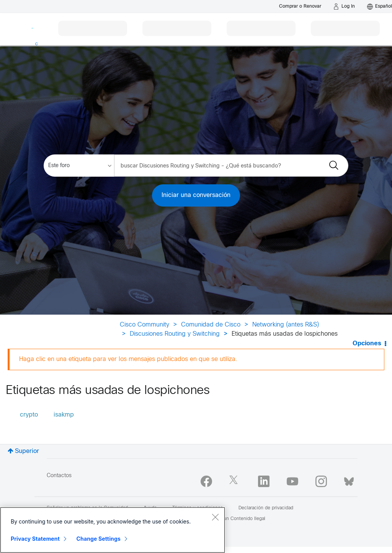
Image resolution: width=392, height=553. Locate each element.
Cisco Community (145, 325)
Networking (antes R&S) (286, 325)
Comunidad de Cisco (211, 325)
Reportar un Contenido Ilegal (235, 519)
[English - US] (380, 7)
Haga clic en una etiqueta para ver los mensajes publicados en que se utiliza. (128, 359)
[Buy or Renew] (300, 6)
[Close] (215, 517)
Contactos (59, 476)
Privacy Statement (35, 539)
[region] (113, 530)
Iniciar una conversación (196, 195)
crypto (29, 415)
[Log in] (344, 7)
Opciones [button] (367, 344)
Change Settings (99, 539)
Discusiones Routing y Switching (175, 334)
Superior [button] (27, 451)
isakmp (64, 415)
